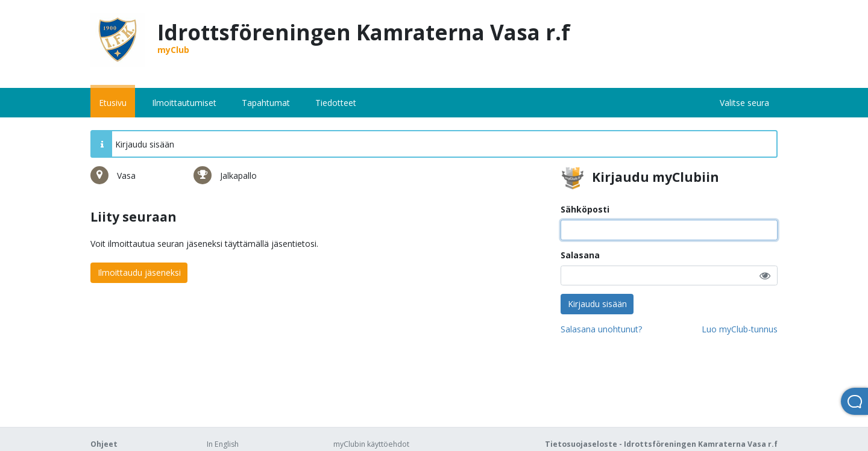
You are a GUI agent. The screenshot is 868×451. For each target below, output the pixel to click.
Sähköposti (585, 209)
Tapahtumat (266, 103)
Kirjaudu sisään (597, 304)
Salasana (580, 255)
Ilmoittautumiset (184, 103)
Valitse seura (744, 103)
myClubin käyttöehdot (371, 444)
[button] (765, 275)
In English (223, 444)
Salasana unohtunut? (601, 329)
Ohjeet (104, 444)
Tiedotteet (336, 103)
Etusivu (113, 103)
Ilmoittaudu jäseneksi (139, 272)
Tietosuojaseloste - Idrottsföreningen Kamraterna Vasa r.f (661, 444)
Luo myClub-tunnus (740, 329)
